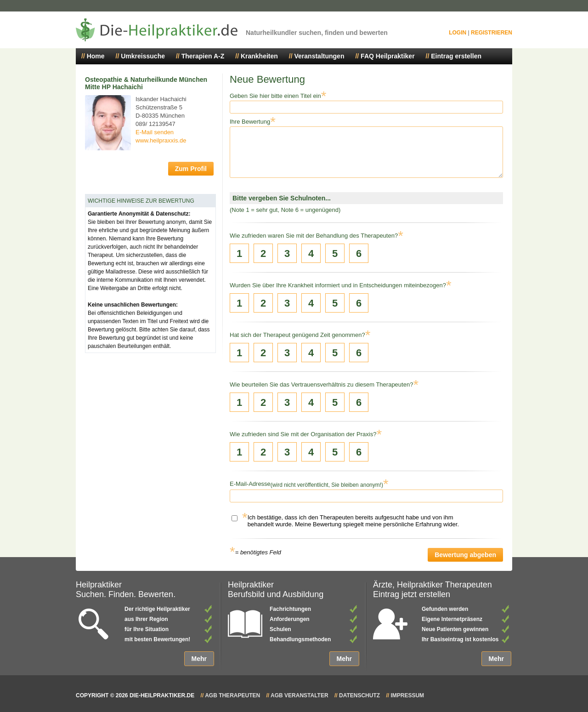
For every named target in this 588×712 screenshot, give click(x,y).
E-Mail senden (155, 132)
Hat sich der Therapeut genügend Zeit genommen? (297, 335)
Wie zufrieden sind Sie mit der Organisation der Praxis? (303, 434)
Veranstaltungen (319, 56)
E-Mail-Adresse (250, 484)
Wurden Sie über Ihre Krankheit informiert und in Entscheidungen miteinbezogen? (338, 285)
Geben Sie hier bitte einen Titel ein (275, 96)
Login (458, 33)
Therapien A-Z (203, 56)
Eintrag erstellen (456, 56)
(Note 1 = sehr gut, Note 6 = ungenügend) (285, 210)
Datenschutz (359, 695)
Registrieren (492, 33)
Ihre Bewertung (250, 122)
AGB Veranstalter (300, 695)
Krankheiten (259, 56)
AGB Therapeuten (232, 695)
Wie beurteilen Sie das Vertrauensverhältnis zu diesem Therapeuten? (321, 384)
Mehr (199, 659)
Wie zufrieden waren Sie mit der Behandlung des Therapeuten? (314, 236)
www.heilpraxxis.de (161, 140)
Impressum (407, 695)
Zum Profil (191, 169)
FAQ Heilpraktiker (388, 56)
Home (96, 56)
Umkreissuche (143, 56)
